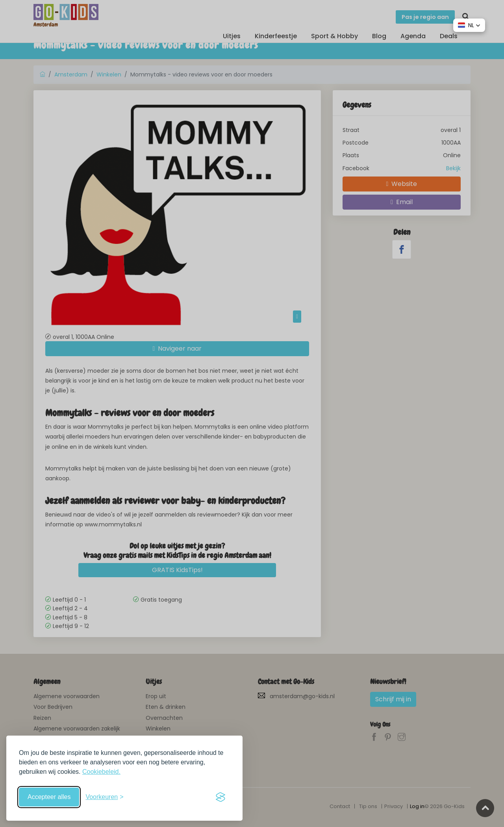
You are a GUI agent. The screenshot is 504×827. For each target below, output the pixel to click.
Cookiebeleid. (101, 772)
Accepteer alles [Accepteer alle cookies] (49, 797)
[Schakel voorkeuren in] (104, 797)
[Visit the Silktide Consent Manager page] (220, 797)
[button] (469, 25)
